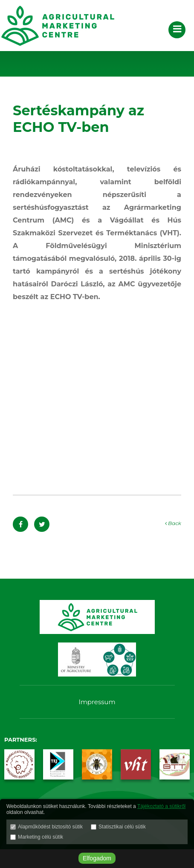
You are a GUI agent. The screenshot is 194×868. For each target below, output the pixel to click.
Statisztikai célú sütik (122, 827)
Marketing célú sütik (41, 837)
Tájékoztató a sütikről (161, 806)
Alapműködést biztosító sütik (50, 827)
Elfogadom (97, 858)
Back (173, 523)
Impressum (97, 702)
